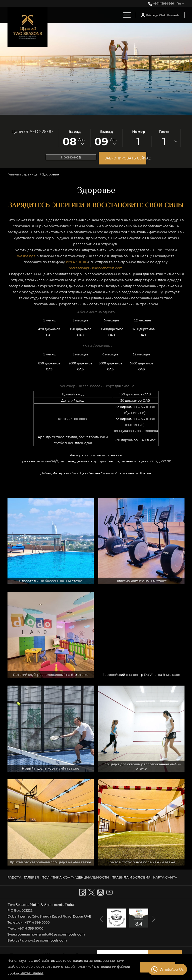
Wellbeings (26, 256)
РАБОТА (14, 877)
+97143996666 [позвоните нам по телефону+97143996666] (161, 3)
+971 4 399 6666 (37, 922)
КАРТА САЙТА (165, 877)
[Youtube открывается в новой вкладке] (109, 892)
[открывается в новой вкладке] (116, 918)
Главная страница (22, 174)
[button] (75, 138)
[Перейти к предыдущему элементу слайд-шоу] (101, 919)
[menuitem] (105, 15)
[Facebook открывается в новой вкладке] (82, 892)
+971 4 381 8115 (76, 262)
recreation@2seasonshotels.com (96, 268)
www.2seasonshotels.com (46, 940)
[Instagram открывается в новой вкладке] (100, 892)
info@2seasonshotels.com (63, 934)
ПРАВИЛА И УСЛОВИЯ (131, 877)
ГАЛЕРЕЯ (31, 877)
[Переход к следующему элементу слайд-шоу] (154, 919)
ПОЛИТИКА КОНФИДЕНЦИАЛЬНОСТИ (75, 877)
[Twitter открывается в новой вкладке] (91, 892)
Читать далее (32, 973)
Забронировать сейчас (125, 158)
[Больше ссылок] (125, 15)
